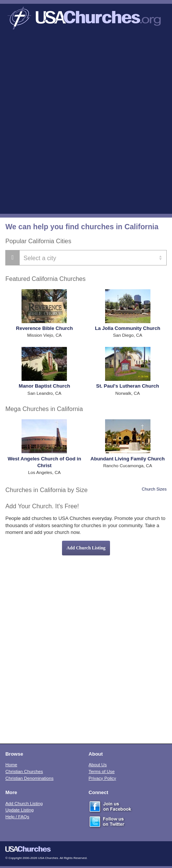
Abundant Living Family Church (127, 459)
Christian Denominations (29, 778)
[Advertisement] (86, 124)
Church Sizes (154, 489)
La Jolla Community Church (128, 328)
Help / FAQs (17, 817)
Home (11, 764)
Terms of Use (101, 771)
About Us (98, 764)
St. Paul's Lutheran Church (127, 386)
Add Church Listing (86, 548)
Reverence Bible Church (44, 328)
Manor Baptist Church (45, 386)
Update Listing (19, 810)
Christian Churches (24, 771)
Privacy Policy (102, 778)
